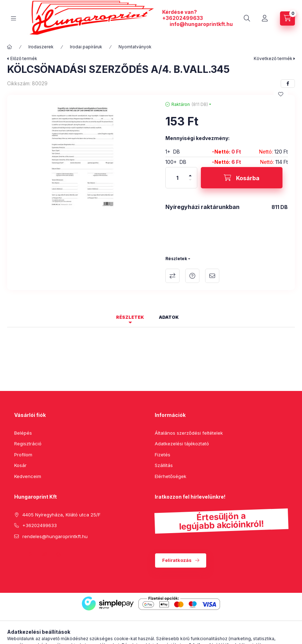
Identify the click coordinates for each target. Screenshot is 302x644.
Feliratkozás (177, 560)
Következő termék (273, 58)
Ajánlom (212, 276)
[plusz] (190, 176)
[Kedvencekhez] (281, 94)
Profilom (23, 455)
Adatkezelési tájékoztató (182, 444)
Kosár (20, 465)
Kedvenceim (28, 476)
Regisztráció (28, 444)
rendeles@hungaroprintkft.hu (55, 536)
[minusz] (190, 180)
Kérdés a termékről (192, 276)
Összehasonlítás (172, 276)
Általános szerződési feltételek (189, 433)
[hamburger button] (13, 18)
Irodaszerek (41, 47)
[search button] (247, 18)
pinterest (31, 554)
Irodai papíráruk (86, 47)
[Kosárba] (242, 178)
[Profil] (265, 18)
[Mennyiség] (177, 178)
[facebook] (288, 84)
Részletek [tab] (130, 317)
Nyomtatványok (135, 47)
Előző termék (24, 58)
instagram (45, 554)
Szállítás (164, 465)
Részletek (176, 259)
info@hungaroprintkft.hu (201, 24)
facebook (16, 554)
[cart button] (287, 18)
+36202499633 (183, 18)
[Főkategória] (10, 47)
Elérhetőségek (171, 476)
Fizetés (163, 455)
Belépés (23, 433)
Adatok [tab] (169, 317)
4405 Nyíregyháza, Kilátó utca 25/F (61, 515)
